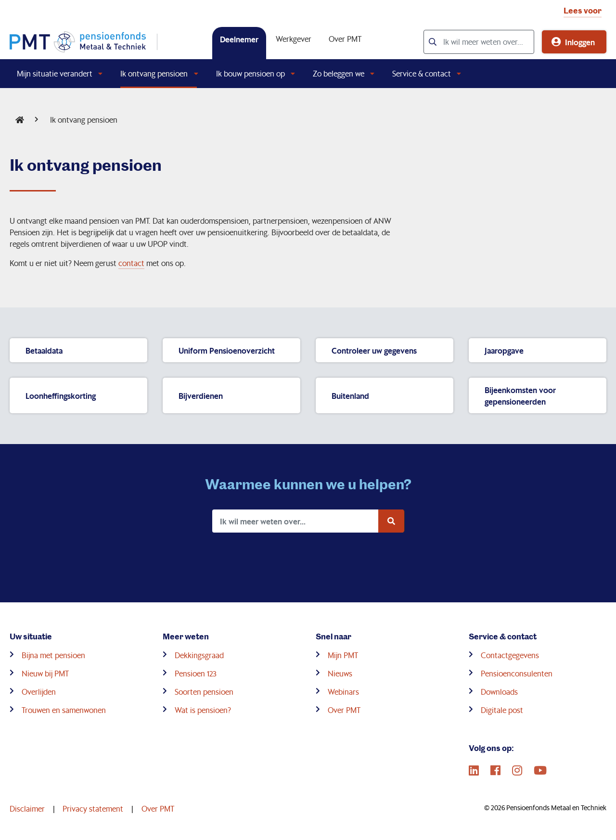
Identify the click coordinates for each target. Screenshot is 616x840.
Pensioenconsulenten (517, 673)
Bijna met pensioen (53, 655)
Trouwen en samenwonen (64, 710)
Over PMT (345, 39)
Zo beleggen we (339, 73)
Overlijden (39, 692)
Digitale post (502, 710)
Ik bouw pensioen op (250, 73)
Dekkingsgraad (199, 655)
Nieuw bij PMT (45, 673)
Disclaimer (27, 808)
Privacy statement (93, 808)
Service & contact (422, 73)
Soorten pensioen (204, 692)
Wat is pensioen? (203, 710)
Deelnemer (239, 39)
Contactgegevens (510, 655)
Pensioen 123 (196, 673)
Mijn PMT (343, 655)
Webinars (343, 692)
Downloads (499, 692)
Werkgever (294, 39)
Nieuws (340, 673)
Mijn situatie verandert (55, 73)
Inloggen (580, 42)
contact (131, 263)
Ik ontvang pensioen (154, 73)
